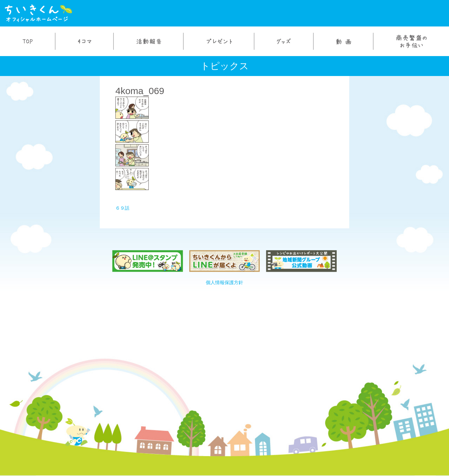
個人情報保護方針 (224, 282)
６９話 (122, 208)
